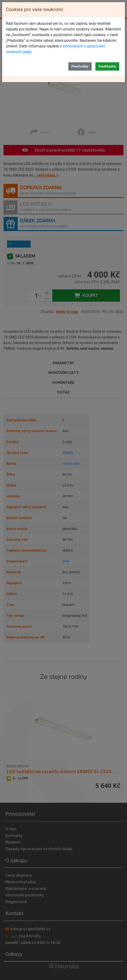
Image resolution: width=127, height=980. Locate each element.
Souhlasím (107, 66)
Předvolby (80, 66)
